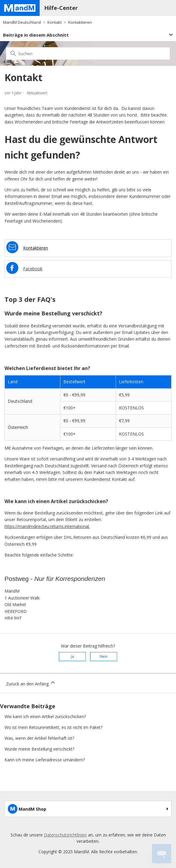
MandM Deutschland (22, 22)
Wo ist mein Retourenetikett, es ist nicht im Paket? (53, 727)
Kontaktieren (80, 22)
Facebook (33, 269)
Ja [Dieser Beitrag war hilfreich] (72, 656)
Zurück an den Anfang (31, 683)
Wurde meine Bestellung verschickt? (39, 749)
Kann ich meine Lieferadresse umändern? (45, 760)
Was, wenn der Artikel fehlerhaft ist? (39, 738)
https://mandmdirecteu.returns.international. (47, 526)
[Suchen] (88, 53)
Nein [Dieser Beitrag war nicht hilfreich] (104, 656)
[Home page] (20, 8)
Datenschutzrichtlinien (65, 835)
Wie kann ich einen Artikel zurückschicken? (45, 716)
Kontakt (55, 22)
